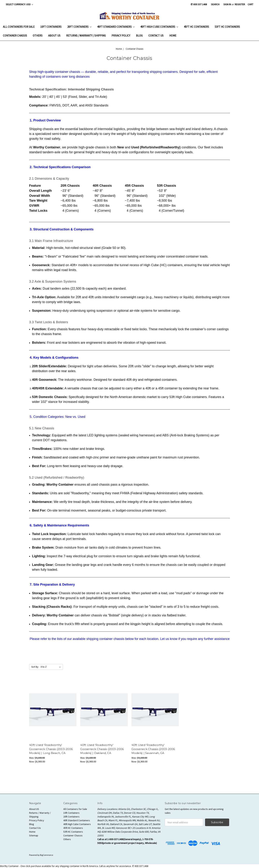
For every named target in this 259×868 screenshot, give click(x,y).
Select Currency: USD (19, 4)
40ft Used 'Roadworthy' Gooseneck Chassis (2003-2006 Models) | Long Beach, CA (51, 749)
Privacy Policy (121, 36)
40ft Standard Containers (116, 27)
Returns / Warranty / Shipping (86, 36)
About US (54, 36)
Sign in (227, 4)
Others (38, 36)
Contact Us (156, 36)
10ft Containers (51, 27)
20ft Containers (79, 27)
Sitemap (34, 835)
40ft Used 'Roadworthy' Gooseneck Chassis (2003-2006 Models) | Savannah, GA (153, 749)
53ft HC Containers (227, 27)
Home (173, 36)
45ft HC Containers (196, 27)
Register (240, 4)
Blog (139, 36)
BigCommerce (46, 855)
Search (215, 4)
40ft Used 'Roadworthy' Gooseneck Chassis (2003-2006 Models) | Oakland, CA (102, 749)
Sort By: (35, 667)
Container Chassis (15, 36)
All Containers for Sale (19, 27)
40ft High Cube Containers (159, 27)
